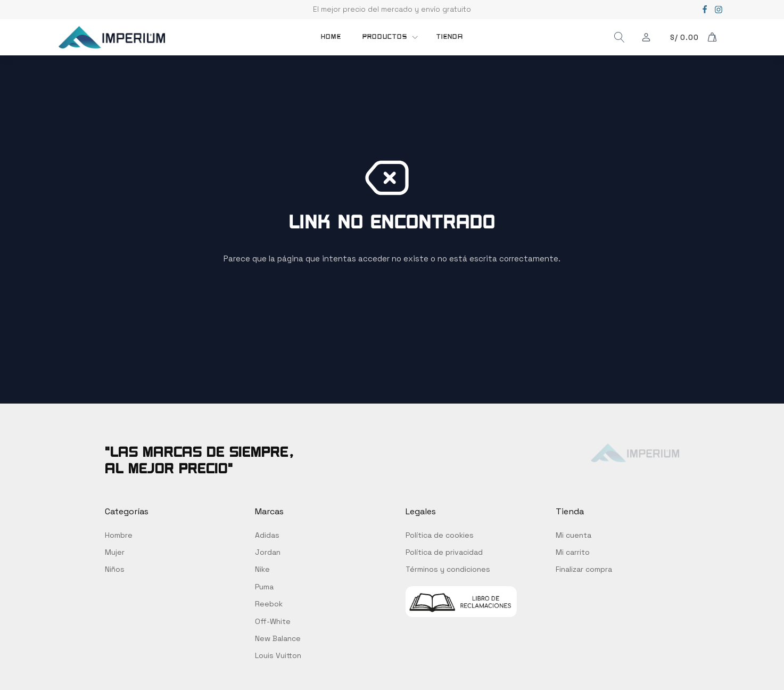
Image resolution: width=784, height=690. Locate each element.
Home (331, 37)
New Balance (278, 638)
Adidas (267, 535)
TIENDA (450, 37)
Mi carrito (573, 552)
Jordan (268, 552)
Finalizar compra (584, 569)
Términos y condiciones (448, 569)
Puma (264, 587)
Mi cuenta (573, 535)
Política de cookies (440, 535)
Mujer (115, 552)
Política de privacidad (444, 552)
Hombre (119, 535)
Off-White (273, 621)
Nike (262, 569)
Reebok (269, 604)
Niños (115, 569)
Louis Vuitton (278, 655)
